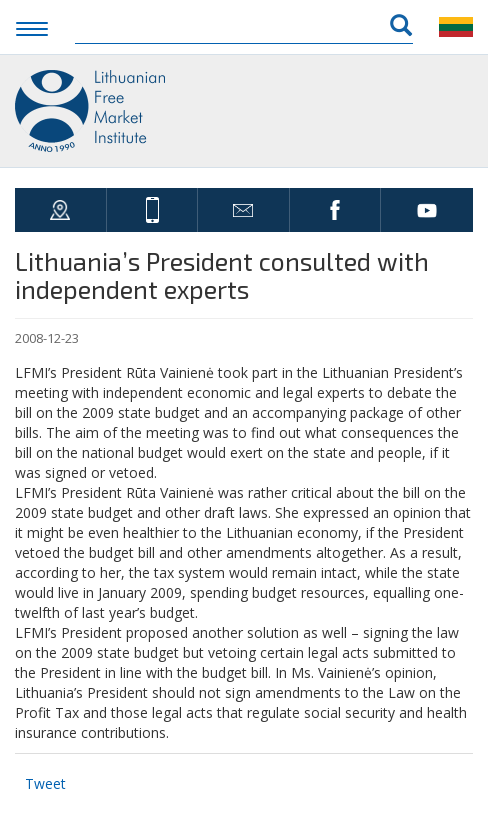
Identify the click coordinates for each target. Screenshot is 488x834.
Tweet (45, 783)
